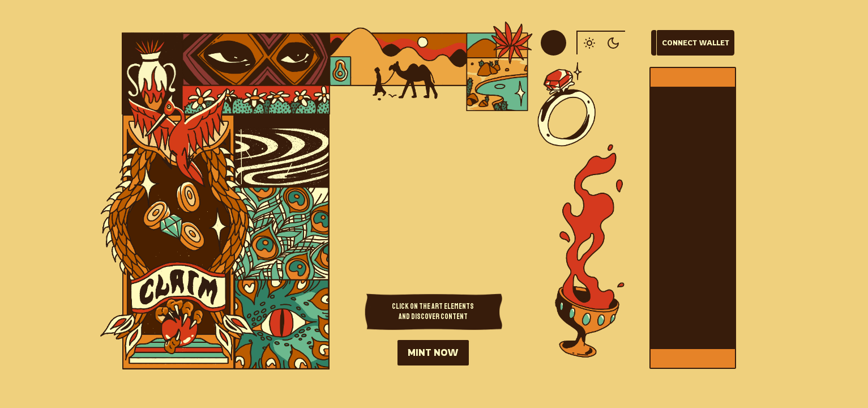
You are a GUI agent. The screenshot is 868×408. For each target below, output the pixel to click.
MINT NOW (433, 352)
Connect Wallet (696, 43)
